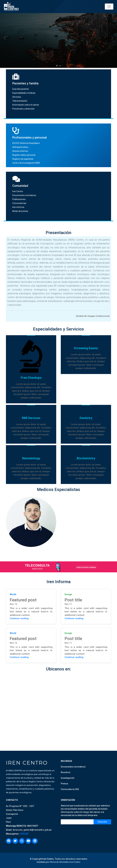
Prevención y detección (23, 109)
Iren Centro (18, 191)
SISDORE (24, 834)
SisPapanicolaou (20, 147)
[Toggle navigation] (109, 7)
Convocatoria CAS (70, 789)
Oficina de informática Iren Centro (65, 862)
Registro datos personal (24, 155)
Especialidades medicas (24, 93)
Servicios (17, 97)
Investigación (68, 778)
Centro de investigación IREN (26, 163)
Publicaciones (19, 199)
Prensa (64, 784)
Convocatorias (19, 203)
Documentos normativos (24, 195)
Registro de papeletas (23, 159)
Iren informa (18, 207)
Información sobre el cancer (26, 105)
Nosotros (66, 772)
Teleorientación (20, 101)
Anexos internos (20, 151)
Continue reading (19, 618)
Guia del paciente (21, 89)
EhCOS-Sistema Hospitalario (26, 143)
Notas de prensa (20, 211)
